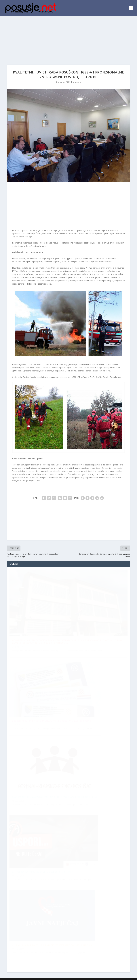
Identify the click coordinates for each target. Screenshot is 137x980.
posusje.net (19, 977)
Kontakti (122, 977)
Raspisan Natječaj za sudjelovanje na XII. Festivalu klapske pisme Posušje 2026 (54, 720)
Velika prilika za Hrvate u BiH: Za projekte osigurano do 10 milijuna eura (52, 793)
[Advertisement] (68, 36)
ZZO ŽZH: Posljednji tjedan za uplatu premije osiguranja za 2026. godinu (53, 870)
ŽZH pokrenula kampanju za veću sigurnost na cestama (44, 945)
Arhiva (113, 977)
